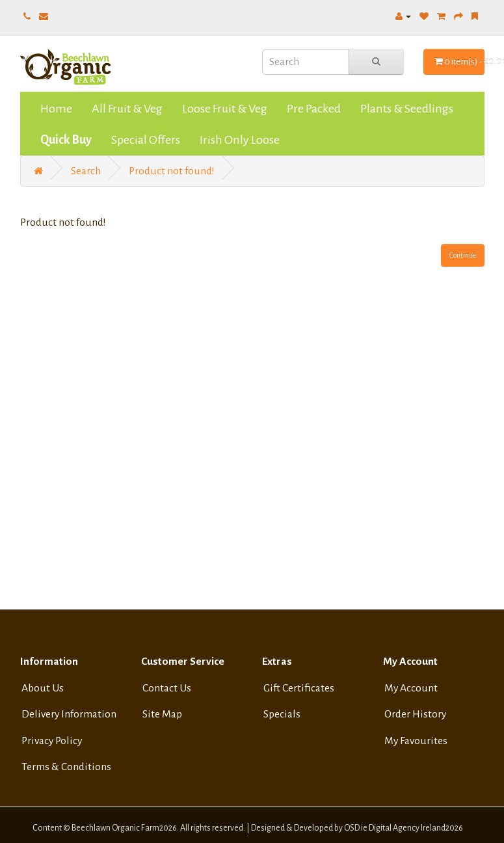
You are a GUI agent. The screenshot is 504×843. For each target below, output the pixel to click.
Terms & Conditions (66, 767)
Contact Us (167, 688)
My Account (411, 688)
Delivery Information (69, 714)
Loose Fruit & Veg (225, 109)
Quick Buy (66, 140)
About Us (43, 688)
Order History (415, 714)
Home (56, 109)
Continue (463, 255)
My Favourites (416, 741)
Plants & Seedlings (407, 109)
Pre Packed (314, 109)
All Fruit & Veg (127, 109)
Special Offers (146, 140)
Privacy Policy (52, 741)
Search (86, 171)
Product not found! (172, 171)
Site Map (162, 714)
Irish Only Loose (240, 140)
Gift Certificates (299, 688)
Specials (282, 714)
